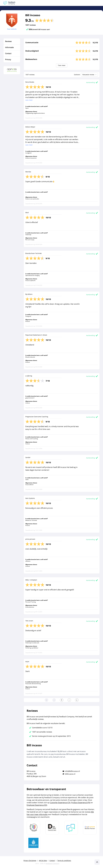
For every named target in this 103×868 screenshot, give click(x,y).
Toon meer (62, 65)
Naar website (12, 29)
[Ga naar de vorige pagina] (54, 700)
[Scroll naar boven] (97, 862)
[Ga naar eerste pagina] (46, 700)
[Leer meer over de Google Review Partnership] (90, 828)
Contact (52, 861)
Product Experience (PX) (81, 803)
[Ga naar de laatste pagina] (77, 700)
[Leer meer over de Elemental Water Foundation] (33, 843)
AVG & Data (43, 861)
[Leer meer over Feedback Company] (71, 828)
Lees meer (29, 100)
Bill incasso (33, 15)
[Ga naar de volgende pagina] (69, 700)
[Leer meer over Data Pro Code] (33, 828)
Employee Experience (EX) (37, 805)
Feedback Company (52, 863)
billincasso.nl (70, 774)
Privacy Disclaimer (30, 861)
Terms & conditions (64, 861)
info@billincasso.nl (72, 771)
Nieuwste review (90, 75)
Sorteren (77, 75)
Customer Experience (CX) (60, 803)
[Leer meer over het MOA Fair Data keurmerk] (52, 828)
